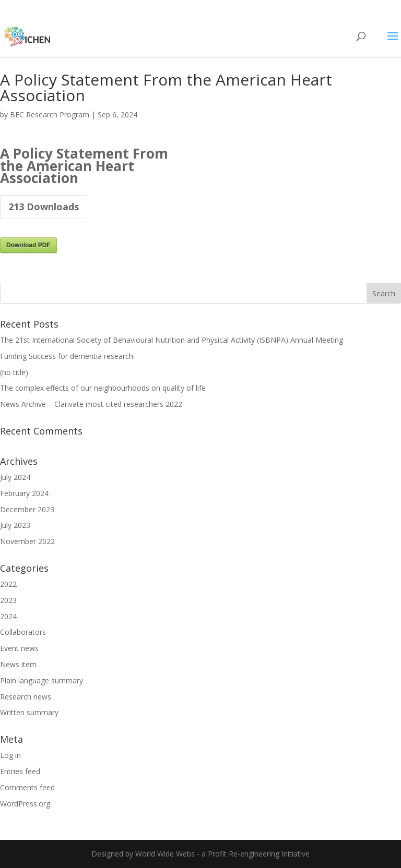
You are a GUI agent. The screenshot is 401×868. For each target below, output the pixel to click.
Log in (10, 755)
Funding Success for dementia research (67, 356)
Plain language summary (42, 680)
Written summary (29, 712)
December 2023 (27, 509)
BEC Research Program (50, 114)
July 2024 (15, 477)
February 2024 (24, 493)
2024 (8, 616)
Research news (26, 697)
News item (18, 664)
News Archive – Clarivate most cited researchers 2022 (91, 404)
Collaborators (23, 632)
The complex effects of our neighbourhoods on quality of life (103, 388)
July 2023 (15, 525)
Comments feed (27, 787)
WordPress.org (25, 804)
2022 (8, 584)
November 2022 (27, 541)
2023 (8, 600)
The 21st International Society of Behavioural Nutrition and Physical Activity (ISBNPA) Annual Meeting (172, 340)
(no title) (14, 372)
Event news (19, 648)
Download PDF (28, 245)
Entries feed (20, 771)
